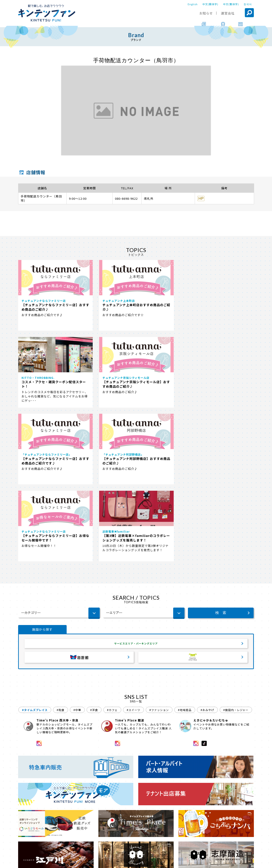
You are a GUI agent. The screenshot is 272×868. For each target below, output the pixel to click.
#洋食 (94, 561)
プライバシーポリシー (164, 861)
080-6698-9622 (126, 198)
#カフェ (112, 561)
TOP (22, 849)
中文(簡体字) (210, 4)
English (193, 4)
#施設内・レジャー (236, 561)
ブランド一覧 (40, 849)
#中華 (77, 561)
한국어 (248, 4)
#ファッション (159, 561)
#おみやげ (207, 561)
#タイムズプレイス (35, 561)
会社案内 (135, 861)
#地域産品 (185, 561)
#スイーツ (134, 561)
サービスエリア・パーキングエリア (136, 493)
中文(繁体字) (231, 4)
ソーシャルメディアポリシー (205, 861)
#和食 (61, 561)
